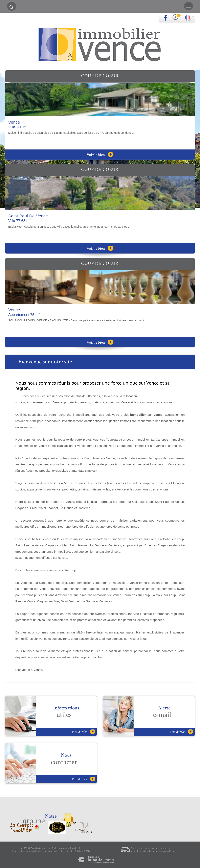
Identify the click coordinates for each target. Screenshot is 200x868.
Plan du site (18, 851)
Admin (70, 851)
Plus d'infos (84, 732)
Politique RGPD (82, 851)
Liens (63, 851)
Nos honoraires (51, 851)
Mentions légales (34, 851)
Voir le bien (100, 155)
